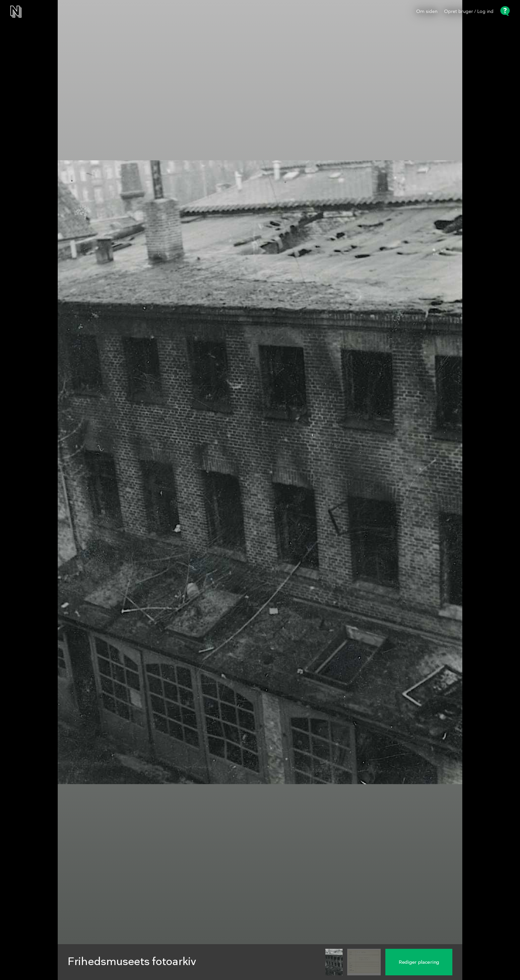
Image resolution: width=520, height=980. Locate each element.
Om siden (427, 12)
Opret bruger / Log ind (469, 12)
